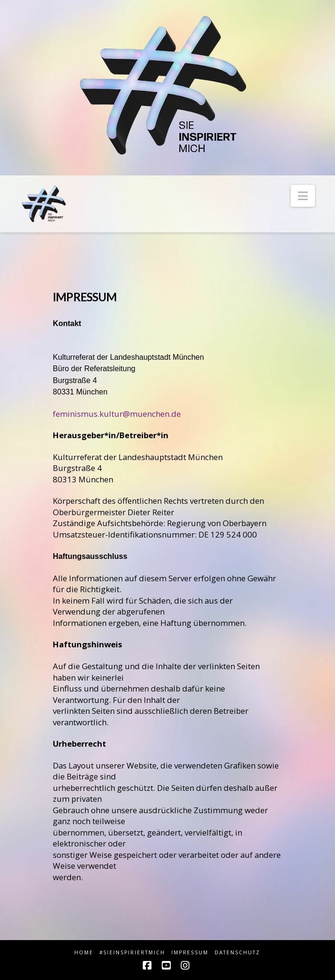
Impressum (190, 953)
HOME (84, 953)
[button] (303, 196)
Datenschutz (237, 953)
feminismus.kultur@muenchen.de (117, 414)
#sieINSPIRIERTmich (132, 953)
